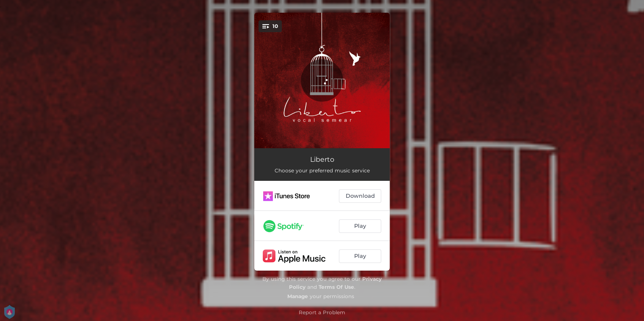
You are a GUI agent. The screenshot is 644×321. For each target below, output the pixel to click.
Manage (298, 296)
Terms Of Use (336, 287)
